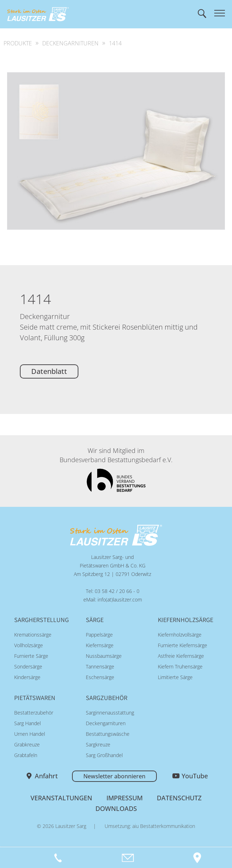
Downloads (116, 808)
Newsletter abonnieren (114, 776)
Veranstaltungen (61, 798)
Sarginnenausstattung (110, 713)
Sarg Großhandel (104, 755)
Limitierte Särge (175, 677)
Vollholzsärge (29, 645)
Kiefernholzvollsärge (180, 635)
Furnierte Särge (31, 656)
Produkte (18, 43)
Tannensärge (100, 667)
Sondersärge (28, 667)
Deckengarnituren (70, 43)
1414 (115, 43)
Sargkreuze (98, 744)
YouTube (195, 776)
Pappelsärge (99, 635)
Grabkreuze (27, 744)
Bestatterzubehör (34, 713)
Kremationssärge (33, 635)
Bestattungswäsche (108, 734)
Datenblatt (49, 371)
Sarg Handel (27, 723)
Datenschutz (179, 798)
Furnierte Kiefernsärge (183, 645)
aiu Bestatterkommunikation (164, 826)
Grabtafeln (26, 755)
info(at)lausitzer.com (120, 600)
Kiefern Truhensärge (180, 667)
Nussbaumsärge (104, 656)
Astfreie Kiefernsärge (181, 656)
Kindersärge (27, 677)
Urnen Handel (30, 734)
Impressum (125, 798)
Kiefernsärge (100, 645)
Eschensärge (100, 677)
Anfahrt (46, 776)
